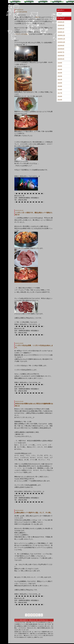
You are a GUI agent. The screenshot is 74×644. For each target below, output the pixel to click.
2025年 (60, 66)
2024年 (60, 70)
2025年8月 (61, 49)
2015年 (60, 100)
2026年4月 (61, 22)
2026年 (60, 63)
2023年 (60, 73)
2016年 (60, 96)
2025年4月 (61, 59)
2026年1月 (61, 32)
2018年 (60, 90)
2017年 (60, 93)
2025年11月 (61, 39)
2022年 (60, 76)
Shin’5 (37, 17)
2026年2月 (61, 29)
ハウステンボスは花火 (21, 34)
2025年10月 (61, 42)
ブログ (60, 14)
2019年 (60, 86)
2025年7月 (61, 52)
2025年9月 (61, 46)
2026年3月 (61, 25)
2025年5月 (61, 56)
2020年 (60, 83)
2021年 (60, 80)
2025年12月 (61, 35)
